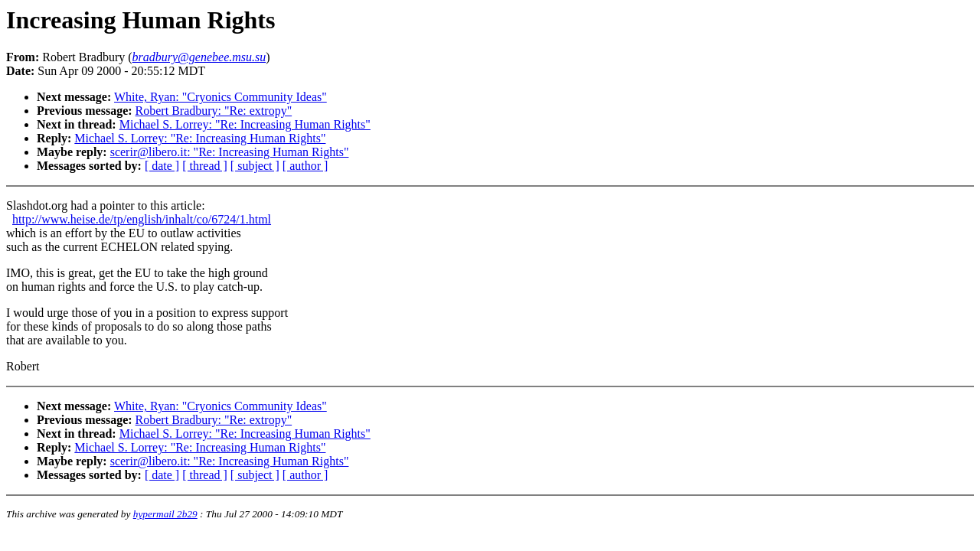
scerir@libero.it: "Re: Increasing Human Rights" (230, 152)
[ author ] (305, 166)
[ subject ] (255, 166)
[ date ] (162, 166)
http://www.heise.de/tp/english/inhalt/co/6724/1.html (142, 219)
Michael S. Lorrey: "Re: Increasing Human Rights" (245, 124)
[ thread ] (205, 166)
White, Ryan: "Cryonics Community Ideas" (220, 97)
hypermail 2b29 (165, 514)
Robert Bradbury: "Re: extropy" (214, 111)
